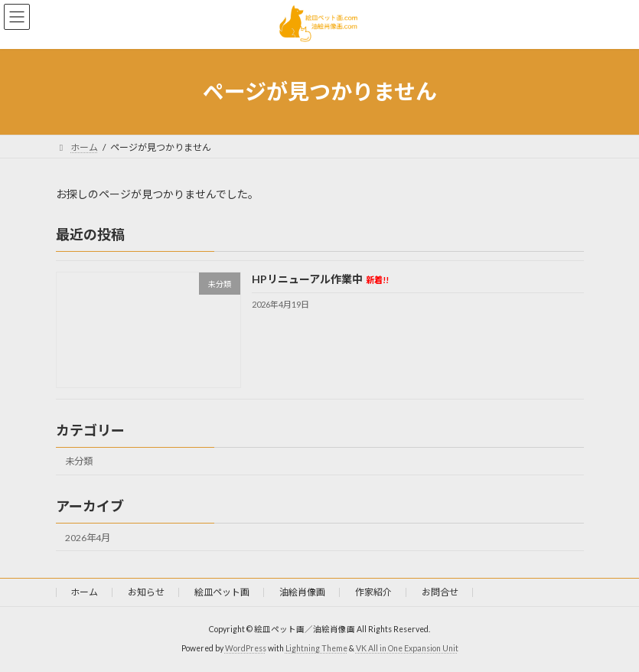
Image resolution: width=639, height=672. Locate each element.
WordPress (246, 648)
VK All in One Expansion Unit (407, 648)
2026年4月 (88, 537)
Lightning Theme (316, 648)
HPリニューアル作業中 (319, 279)
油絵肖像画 (302, 592)
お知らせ (146, 592)
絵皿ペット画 (222, 592)
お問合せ (440, 592)
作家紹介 (373, 592)
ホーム (84, 592)
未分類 (79, 461)
